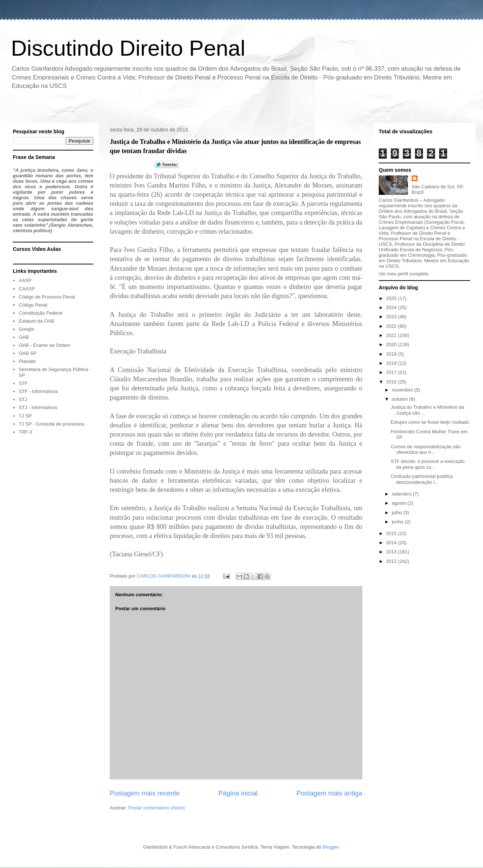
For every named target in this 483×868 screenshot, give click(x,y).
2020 (392, 344)
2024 (392, 307)
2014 (392, 543)
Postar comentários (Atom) (157, 808)
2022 (392, 326)
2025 (392, 298)
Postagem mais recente (145, 793)
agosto (400, 503)
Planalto (27, 361)
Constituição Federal (40, 313)
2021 (392, 335)
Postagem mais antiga (329, 793)
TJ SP (25, 416)
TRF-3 (25, 432)
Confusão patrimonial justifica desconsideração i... (422, 479)
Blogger (330, 847)
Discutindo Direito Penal (128, 48)
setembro (402, 494)
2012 (392, 561)
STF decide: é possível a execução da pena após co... (427, 464)
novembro (403, 390)
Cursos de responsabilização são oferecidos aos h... (426, 450)
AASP (25, 280)
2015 (392, 533)
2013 (392, 552)
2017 (392, 372)
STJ (23, 399)
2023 (392, 317)
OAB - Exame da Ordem (44, 345)
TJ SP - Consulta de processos (51, 424)
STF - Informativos (38, 391)
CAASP (27, 289)
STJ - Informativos (38, 407)
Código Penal (33, 305)
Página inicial (238, 793)
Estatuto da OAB (36, 321)
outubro (401, 399)
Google (26, 329)
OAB (24, 337)
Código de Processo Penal (47, 297)
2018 (392, 363)
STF (23, 383)
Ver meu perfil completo (404, 274)
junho (398, 522)
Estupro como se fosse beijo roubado (430, 422)
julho (398, 513)
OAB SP (27, 353)
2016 (392, 382)
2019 (392, 354)
